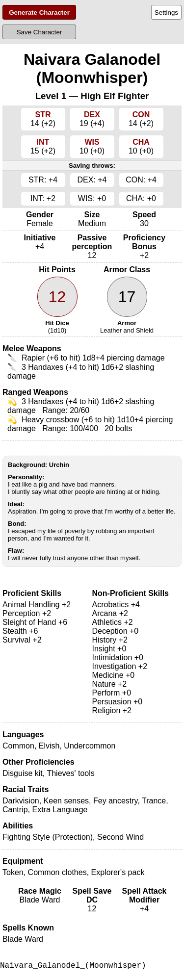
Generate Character (39, 13)
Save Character (39, 32)
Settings (166, 13)
